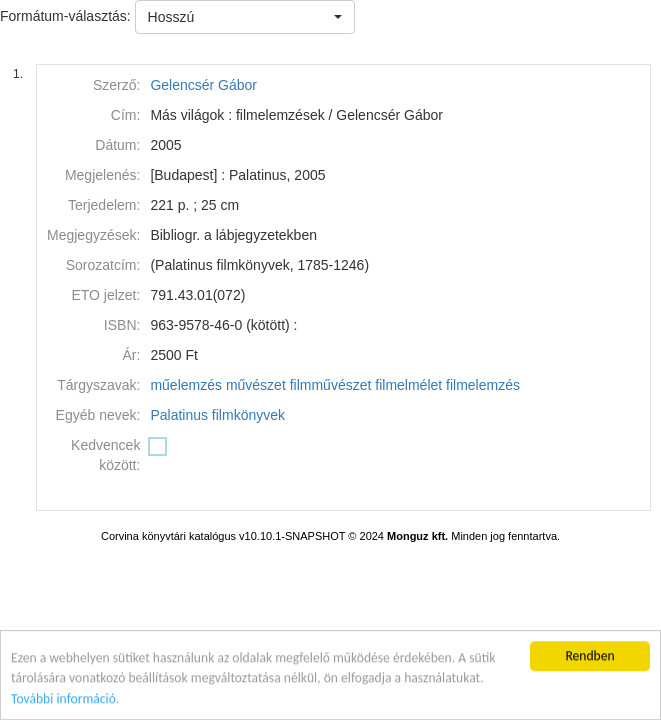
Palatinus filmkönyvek (217, 415)
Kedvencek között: (105, 455)
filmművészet (331, 385)
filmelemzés (483, 385)
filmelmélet (408, 385)
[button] (245, 17)
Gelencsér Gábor (203, 85)
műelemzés (186, 385)
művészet (256, 385)
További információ (63, 699)
